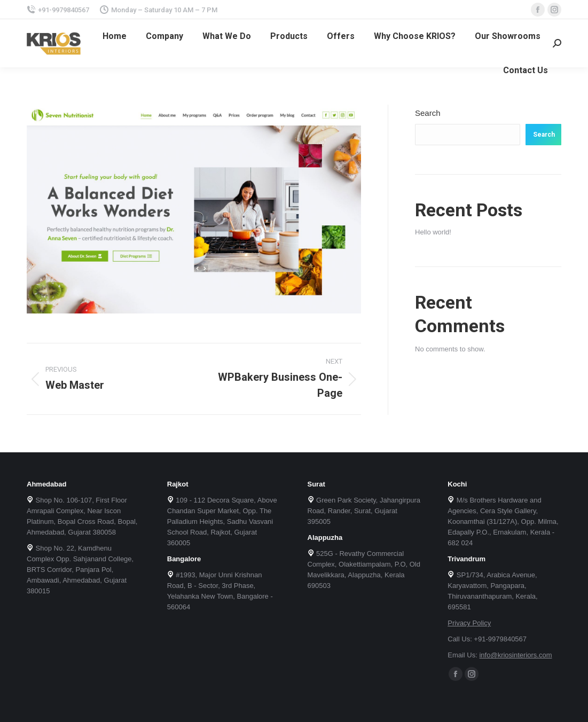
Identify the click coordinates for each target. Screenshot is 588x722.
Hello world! (433, 232)
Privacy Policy (469, 623)
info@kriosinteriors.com (515, 655)
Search (428, 113)
